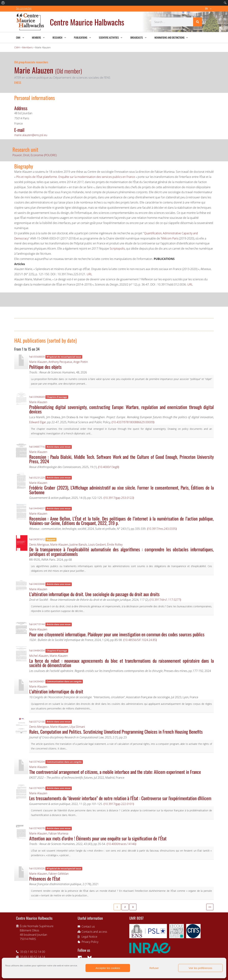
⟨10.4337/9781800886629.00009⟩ (133, 422)
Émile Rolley (115, 545)
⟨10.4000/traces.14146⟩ (121, 844)
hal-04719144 (37, 624)
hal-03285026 (37, 868)
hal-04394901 (37, 681)
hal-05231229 (37, 478)
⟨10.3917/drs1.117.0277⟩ (165, 600)
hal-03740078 (37, 828)
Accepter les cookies (108, 968)
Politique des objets (45, 367)
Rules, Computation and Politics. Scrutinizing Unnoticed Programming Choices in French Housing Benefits (116, 731)
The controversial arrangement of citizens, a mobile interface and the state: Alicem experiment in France (115, 772)
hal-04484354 (37, 650)
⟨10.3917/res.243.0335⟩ (162, 529)
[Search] (198, 22)
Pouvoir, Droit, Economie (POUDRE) (35, 155)
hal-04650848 (37, 584)
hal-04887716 (37, 447)
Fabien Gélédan (59, 874)
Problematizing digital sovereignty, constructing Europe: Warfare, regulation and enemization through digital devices (121, 409)
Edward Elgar (38, 422)
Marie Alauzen (38, 362)
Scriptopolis (117, 249)
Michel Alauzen (39, 656)
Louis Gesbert (97, 545)
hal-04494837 (37, 508)
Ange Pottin (81, 362)
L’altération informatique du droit (56, 691)
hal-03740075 (37, 788)
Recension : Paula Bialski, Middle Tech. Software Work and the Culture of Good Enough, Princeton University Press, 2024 (121, 459)
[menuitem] (3, 3)
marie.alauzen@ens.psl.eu (31, 135)
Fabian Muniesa (58, 833)
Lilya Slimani (77, 727)
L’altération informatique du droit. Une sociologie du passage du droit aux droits (94, 594)
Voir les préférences (200, 968)
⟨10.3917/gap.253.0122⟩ (119, 498)
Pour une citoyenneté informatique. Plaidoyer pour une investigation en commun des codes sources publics (117, 634)
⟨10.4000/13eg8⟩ (109, 467)
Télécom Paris (169, 238)
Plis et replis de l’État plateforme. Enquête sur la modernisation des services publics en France (76, 177)
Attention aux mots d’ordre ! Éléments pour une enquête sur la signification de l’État (98, 838)
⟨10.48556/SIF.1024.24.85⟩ (140, 640)
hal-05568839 (37, 357)
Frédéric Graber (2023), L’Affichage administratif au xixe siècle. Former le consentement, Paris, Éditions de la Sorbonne (121, 490)
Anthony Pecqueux (60, 362)
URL (89, 274)
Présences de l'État (45, 878)
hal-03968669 (37, 397)
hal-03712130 (37, 722)
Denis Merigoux (39, 545)
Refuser (154, 968)
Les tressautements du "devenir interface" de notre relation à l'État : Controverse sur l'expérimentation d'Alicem (120, 798)
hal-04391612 (37, 539)
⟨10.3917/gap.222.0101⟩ (119, 804)
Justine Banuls (78, 545)
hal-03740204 (37, 762)
